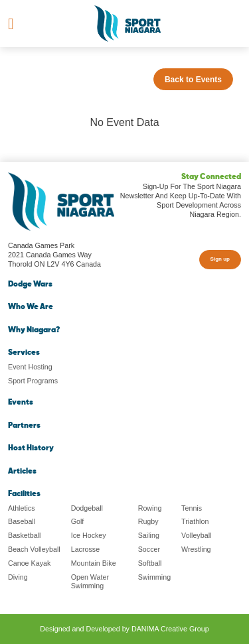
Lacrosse (86, 549)
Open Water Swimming (90, 581)
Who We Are (31, 307)
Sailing (149, 535)
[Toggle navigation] (11, 24)
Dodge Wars (30, 285)
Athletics (22, 508)
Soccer (149, 549)
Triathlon (195, 521)
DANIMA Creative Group (170, 629)
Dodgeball (87, 508)
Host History (31, 448)
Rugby (148, 521)
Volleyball (196, 535)
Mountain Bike (94, 563)
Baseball (22, 521)
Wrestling (196, 549)
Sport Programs (33, 381)
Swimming (154, 577)
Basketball (24, 535)
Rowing (150, 508)
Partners (24, 426)
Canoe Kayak (29, 563)
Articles (22, 472)
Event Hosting (30, 367)
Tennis (192, 508)
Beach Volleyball (34, 549)
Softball (150, 563)
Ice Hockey (89, 535)
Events (21, 403)
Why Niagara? (34, 330)
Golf (78, 521)
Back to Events (193, 80)
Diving (18, 577)
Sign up (220, 259)
